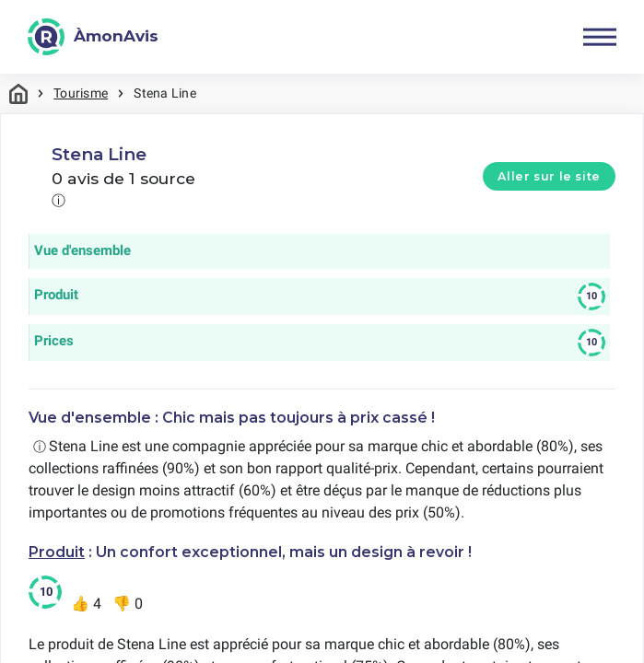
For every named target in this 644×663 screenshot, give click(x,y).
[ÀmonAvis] (93, 37)
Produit (57, 552)
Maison (18, 93)
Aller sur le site (549, 176)
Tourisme (81, 93)
